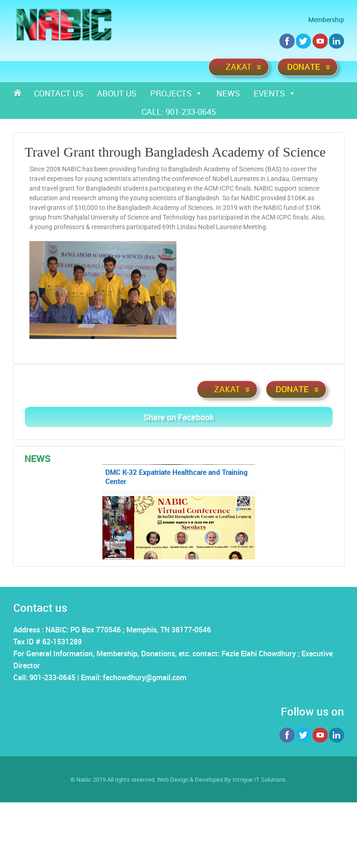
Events (275, 93)
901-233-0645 (191, 112)
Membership (326, 20)
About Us (117, 93)
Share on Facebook (178, 417)
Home (20, 93)
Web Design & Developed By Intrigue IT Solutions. (222, 779)
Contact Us (59, 93)
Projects (176, 93)
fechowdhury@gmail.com (145, 677)
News (228, 93)
